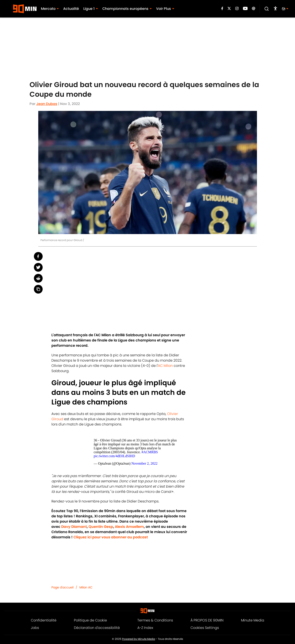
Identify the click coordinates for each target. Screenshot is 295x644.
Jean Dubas (47, 104)
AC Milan (165, 366)
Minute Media (253, 620)
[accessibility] (275, 9)
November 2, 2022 (145, 463)
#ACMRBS (150, 452)
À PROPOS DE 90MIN (207, 620)
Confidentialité (44, 620)
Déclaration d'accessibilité (97, 628)
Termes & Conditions (155, 620)
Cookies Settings (205, 628)
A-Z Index (145, 628)
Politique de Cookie (90, 620)
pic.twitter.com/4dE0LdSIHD (114, 456)
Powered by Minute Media (139, 639)
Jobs (35, 628)
